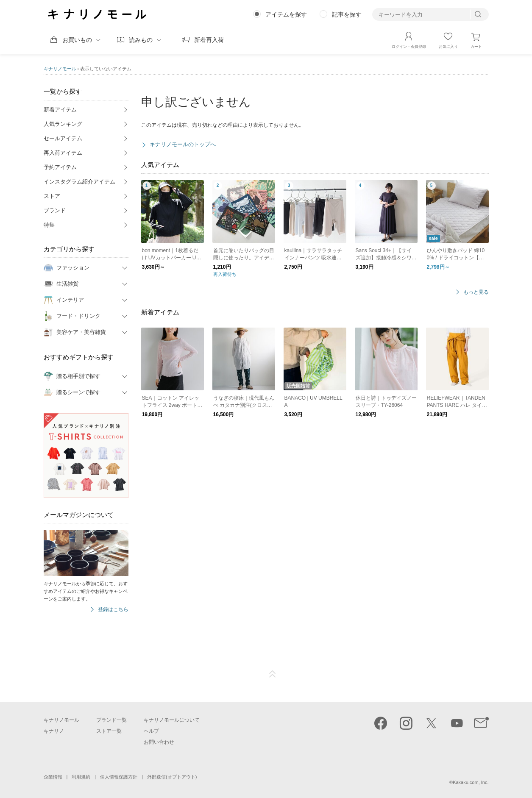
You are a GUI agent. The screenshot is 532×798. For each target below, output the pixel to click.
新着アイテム (60, 110)
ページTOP (273, 674)
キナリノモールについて (172, 720)
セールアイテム (63, 138)
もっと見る (476, 292)
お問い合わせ (159, 742)
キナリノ (54, 731)
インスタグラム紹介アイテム (79, 182)
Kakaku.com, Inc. (471, 782)
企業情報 (53, 777)
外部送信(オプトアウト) (172, 777)
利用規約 (81, 777)
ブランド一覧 (111, 720)
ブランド (55, 210)
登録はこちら (113, 610)
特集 (49, 225)
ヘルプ (151, 731)
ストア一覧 (109, 731)
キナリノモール (60, 69)
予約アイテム (60, 167)
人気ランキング (63, 124)
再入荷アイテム (63, 153)
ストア (52, 196)
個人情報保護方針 (119, 777)
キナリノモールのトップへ (183, 144)
